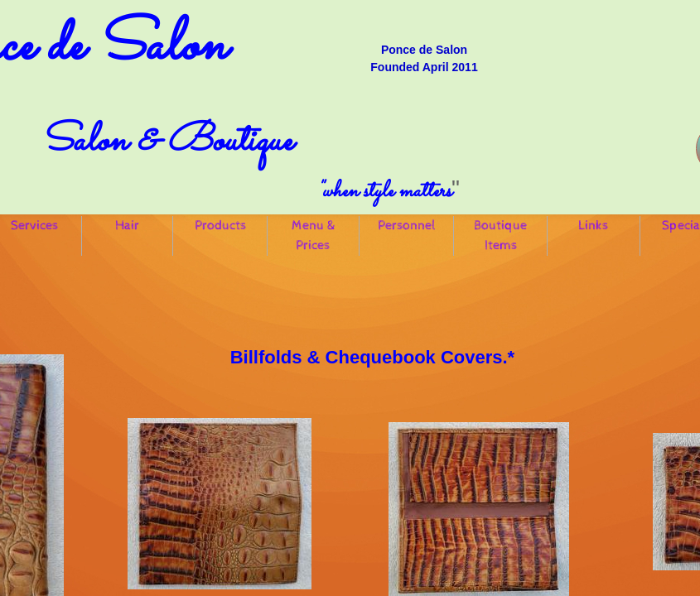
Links (593, 226)
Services (34, 226)
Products (220, 226)
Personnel (407, 226)
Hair (127, 226)
